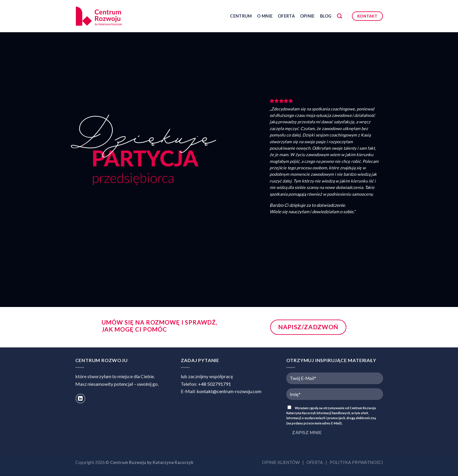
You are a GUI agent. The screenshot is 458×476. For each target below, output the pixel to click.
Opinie (307, 16)
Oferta (286, 16)
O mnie (265, 16)
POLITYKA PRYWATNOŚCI (356, 462)
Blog (326, 16)
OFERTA (315, 462)
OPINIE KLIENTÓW (281, 462)
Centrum (241, 16)
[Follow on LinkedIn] (80, 399)
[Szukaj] (339, 16)
